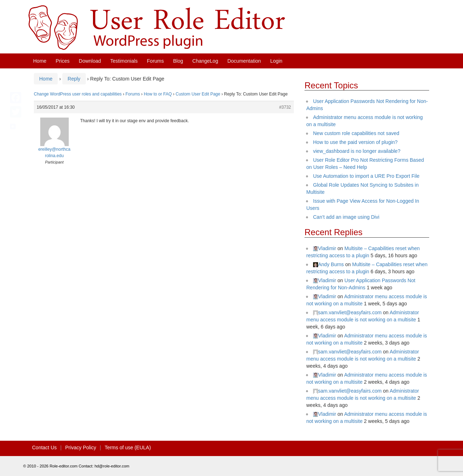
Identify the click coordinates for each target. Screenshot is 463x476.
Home (40, 61)
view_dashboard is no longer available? (357, 151)
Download (90, 61)
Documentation (244, 61)
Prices (63, 61)
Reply (74, 79)
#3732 (285, 107)
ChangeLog (205, 61)
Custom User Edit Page (198, 94)
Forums (155, 61)
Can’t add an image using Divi (346, 217)
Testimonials (124, 61)
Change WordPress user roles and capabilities (78, 94)
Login (276, 61)
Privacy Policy (81, 447)
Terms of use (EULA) (128, 447)
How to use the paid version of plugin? (355, 142)
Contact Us (44, 447)
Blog (178, 61)
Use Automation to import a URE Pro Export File (366, 176)
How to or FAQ (158, 94)
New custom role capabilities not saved (356, 133)
